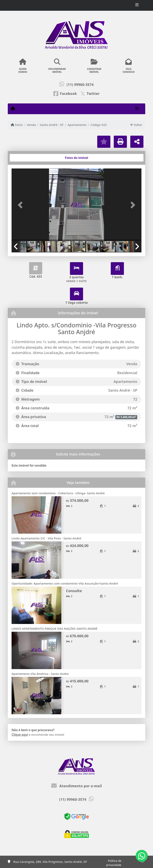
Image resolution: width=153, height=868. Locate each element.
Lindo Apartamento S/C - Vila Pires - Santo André (46, 538)
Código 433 (99, 125)
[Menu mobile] (13, 109)
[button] (21, 205)
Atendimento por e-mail (77, 786)
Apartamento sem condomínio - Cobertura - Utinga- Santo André (58, 493)
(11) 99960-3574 (80, 85)
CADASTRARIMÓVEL (94, 66)
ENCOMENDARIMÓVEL (57, 66)
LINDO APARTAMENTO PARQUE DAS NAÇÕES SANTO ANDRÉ (54, 629)
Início (17, 125)
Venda (31, 125)
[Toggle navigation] (137, 5)
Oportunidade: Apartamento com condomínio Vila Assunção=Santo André (65, 583)
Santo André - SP (52, 125)
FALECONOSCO (129, 66)
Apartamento (77, 125)
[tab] (24, 158)
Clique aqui (20, 735)
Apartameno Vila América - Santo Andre (40, 674)
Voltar (136, 125)
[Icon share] (65, 93)
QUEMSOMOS (23, 66)
